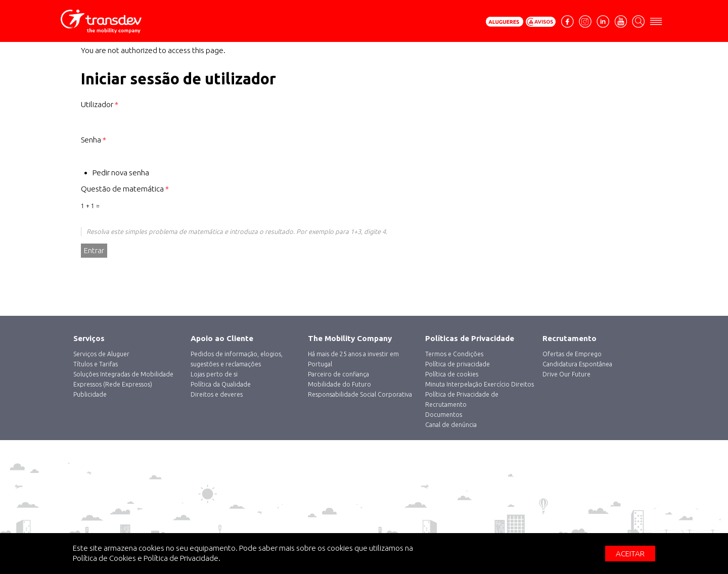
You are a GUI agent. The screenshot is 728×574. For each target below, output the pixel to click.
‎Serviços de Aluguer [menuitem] (101, 354)
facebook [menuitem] (569, 25)
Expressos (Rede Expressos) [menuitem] (113, 384)
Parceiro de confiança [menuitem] (338, 374)
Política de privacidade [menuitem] (458, 364)
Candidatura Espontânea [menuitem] (577, 364)
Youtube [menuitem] (621, 20)
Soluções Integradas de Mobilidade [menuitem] (123, 374)
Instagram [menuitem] (585, 20)
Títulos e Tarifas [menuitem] (96, 364)
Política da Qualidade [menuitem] (221, 384)
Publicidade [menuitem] (90, 394)
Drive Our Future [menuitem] (566, 374)
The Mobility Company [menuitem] (350, 338)
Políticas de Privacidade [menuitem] (470, 338)
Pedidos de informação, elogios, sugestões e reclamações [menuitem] (237, 359)
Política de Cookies (104, 558)
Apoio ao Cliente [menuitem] (222, 338)
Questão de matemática (125, 189)
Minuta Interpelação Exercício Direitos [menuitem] (480, 384)
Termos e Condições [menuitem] (454, 354)
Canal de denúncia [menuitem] (451, 425)
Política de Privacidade (181, 558)
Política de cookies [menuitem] (452, 374)
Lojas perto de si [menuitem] (214, 374)
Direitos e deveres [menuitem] (217, 394)
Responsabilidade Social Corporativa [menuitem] (360, 394)
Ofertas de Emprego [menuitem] (572, 354)
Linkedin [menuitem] (603, 20)
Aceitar (630, 554)
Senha (94, 140)
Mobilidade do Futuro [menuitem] (339, 384)
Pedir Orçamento (505, 22)
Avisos (541, 22)
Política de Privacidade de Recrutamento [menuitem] (462, 399)
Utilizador (100, 104)
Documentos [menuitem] (444, 415)
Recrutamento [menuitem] (570, 338)
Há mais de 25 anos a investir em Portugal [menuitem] (353, 359)
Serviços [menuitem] (89, 338)
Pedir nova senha (121, 173)
